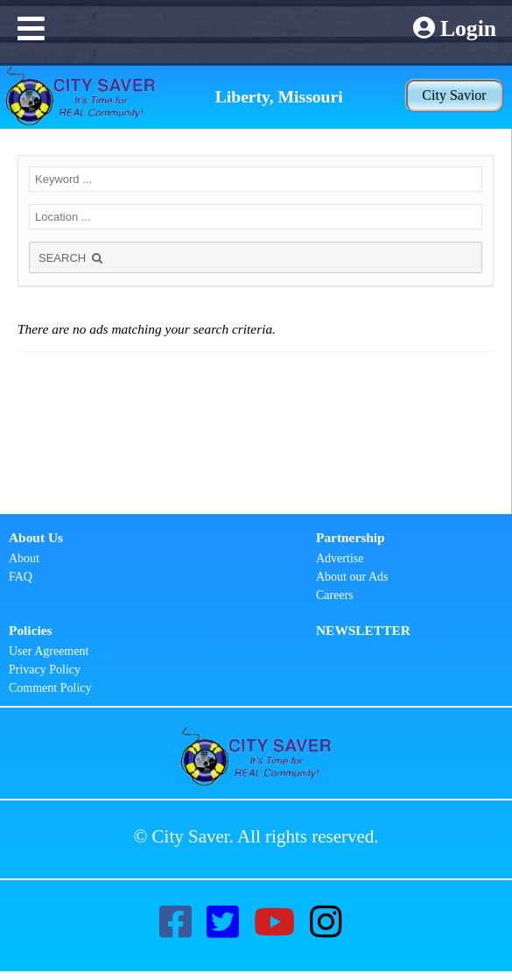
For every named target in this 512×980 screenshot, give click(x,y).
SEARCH (72, 258)
